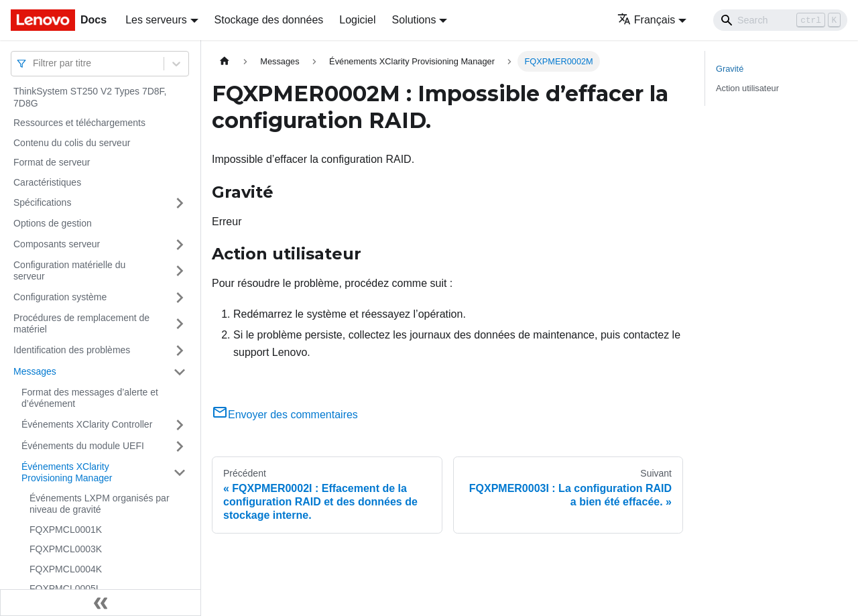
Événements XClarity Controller (87, 424)
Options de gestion (53, 223)
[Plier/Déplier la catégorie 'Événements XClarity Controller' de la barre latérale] (180, 425)
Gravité (730, 69)
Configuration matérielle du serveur (69, 271)
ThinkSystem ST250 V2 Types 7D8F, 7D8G (90, 97)
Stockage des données (269, 20)
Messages (35, 371)
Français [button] (646, 20)
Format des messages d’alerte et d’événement (90, 398)
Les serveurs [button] (156, 20)
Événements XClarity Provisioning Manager (67, 473)
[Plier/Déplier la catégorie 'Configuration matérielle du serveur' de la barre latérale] (180, 271)
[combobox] (34, 63)
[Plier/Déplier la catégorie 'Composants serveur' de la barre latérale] (180, 245)
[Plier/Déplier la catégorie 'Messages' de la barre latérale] (180, 372)
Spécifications (42, 202)
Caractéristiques (47, 182)
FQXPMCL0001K (66, 530)
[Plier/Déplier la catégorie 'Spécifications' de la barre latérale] (180, 203)
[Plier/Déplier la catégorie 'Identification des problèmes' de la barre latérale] (180, 351)
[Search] (780, 20)
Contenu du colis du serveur (72, 143)
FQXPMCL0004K (66, 569)
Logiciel (357, 20)
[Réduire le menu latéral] (101, 603)
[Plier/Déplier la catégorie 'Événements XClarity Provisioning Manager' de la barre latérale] (180, 473)
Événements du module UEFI (83, 446)
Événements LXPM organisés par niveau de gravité (100, 504)
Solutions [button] (414, 20)
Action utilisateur (747, 88)
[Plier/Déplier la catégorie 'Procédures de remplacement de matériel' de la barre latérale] (180, 324)
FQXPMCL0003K (66, 549)
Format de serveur (52, 162)
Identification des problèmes (72, 350)
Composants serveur (57, 244)
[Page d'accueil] (225, 61)
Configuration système (60, 297)
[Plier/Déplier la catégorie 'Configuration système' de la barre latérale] (180, 298)
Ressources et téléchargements (79, 123)
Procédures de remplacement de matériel (81, 324)
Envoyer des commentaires (285, 415)
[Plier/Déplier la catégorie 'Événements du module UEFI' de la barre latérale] (180, 446)
